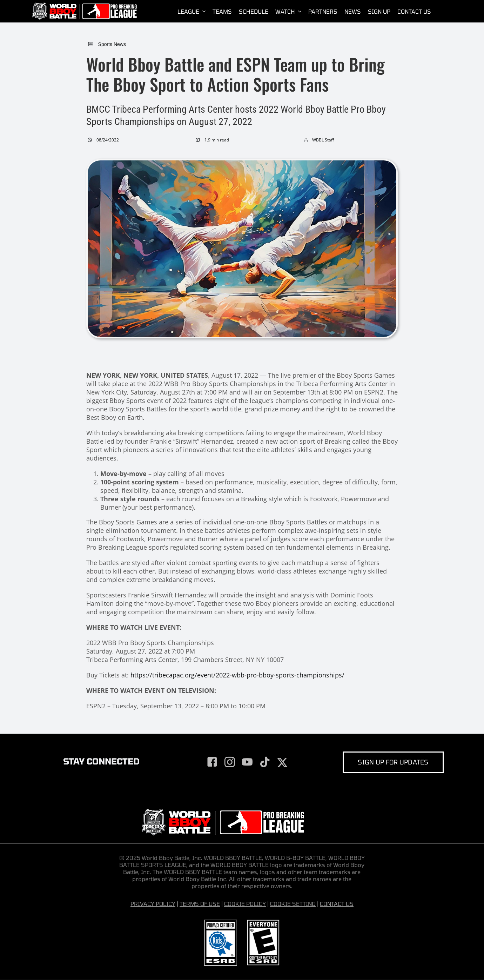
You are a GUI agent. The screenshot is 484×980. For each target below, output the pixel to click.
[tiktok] (265, 762)
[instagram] (230, 762)
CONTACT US (337, 904)
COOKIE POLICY (245, 904)
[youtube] (247, 762)
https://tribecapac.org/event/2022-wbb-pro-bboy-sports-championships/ (237, 675)
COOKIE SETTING (293, 904)
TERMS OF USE (200, 904)
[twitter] (282, 763)
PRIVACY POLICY (153, 904)
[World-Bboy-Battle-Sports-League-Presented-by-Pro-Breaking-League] (84, 5)
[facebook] (212, 762)
